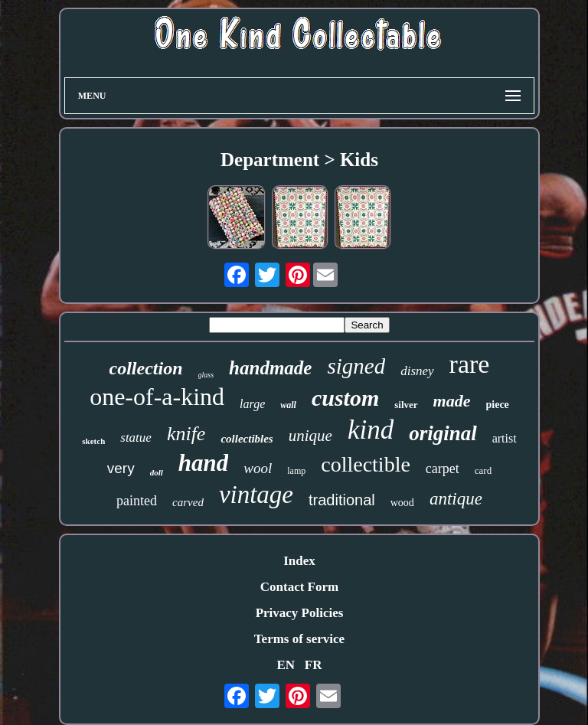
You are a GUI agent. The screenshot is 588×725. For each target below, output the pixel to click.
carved (188, 502)
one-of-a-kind (157, 397)
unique (310, 436)
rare (470, 364)
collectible (366, 464)
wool (258, 468)
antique (456, 499)
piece (498, 405)
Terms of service (299, 639)
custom (345, 398)
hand (203, 463)
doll (157, 472)
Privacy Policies (300, 613)
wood (402, 503)
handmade (270, 368)
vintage (256, 495)
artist (505, 438)
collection (146, 368)
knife (186, 434)
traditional (342, 500)
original (443, 433)
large (252, 404)
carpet (443, 469)
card (483, 470)
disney (417, 371)
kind (371, 430)
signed (356, 366)
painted (137, 501)
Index (299, 561)
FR (314, 665)
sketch (93, 441)
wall (288, 405)
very (121, 468)
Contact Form (299, 587)
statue (136, 438)
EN (286, 665)
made (452, 401)
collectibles (247, 439)
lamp (296, 471)
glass (206, 375)
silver (406, 405)
